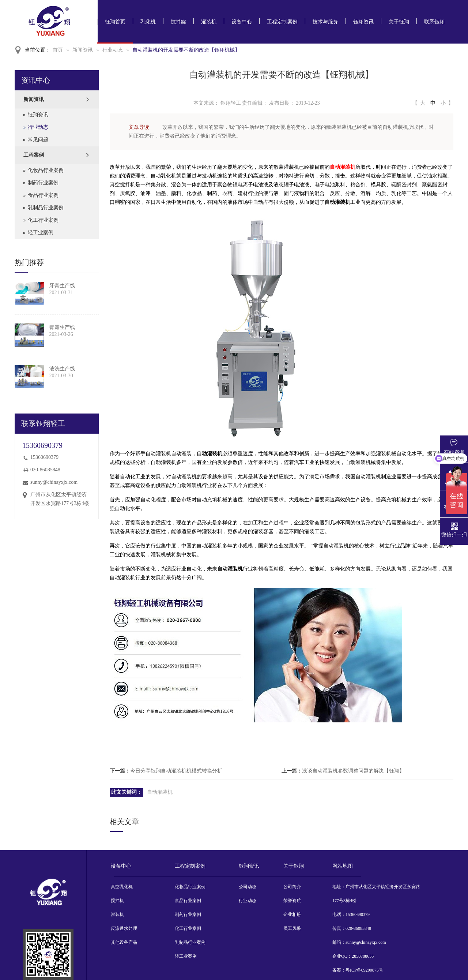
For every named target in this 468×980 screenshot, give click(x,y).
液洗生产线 (62, 369)
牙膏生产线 (62, 286)
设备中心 (242, 22)
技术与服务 (325, 22)
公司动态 (248, 887)
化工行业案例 (43, 220)
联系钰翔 (434, 22)
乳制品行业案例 (46, 208)
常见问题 (38, 140)
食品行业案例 (43, 195)
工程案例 (34, 155)
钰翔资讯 (363, 22)
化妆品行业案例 (46, 170)
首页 (58, 50)
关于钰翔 (399, 22)
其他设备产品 (124, 942)
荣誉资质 (292, 901)
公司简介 (292, 887)
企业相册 (292, 914)
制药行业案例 (43, 183)
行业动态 (113, 50)
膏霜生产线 (62, 327)
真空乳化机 (122, 887)
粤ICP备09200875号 (364, 970)
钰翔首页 (115, 22)
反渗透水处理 (124, 928)
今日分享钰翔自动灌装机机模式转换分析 (176, 771)
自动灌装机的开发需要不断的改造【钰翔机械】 (186, 50)
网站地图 (343, 866)
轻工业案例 (41, 233)
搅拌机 (117, 901)
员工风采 (292, 928)
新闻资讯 (83, 50)
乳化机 (148, 22)
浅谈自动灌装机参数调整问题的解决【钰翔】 (353, 771)
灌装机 (209, 22)
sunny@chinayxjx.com (54, 482)
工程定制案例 (282, 22)
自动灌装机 (343, 167)
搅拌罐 (178, 22)
